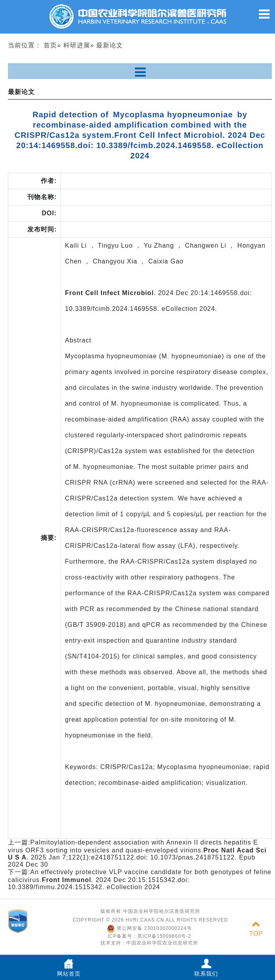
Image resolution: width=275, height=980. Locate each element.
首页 (50, 45)
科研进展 (77, 45)
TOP (256, 929)
